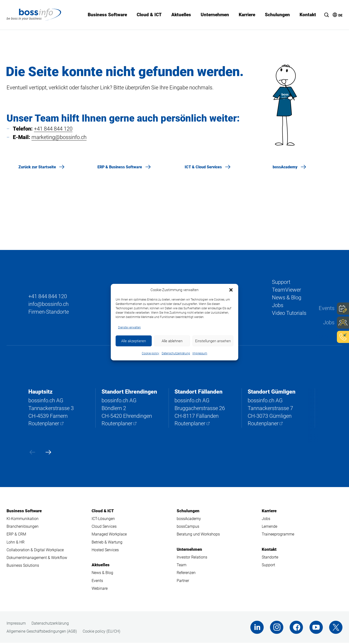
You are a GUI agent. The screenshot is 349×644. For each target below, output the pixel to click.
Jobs (329, 322)
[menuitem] (335, 13)
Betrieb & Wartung (107, 543)
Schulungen (188, 511)
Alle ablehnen (172, 341)
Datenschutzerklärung (176, 353)
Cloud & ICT (103, 511)
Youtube (316, 629)
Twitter (336, 629)
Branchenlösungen (23, 527)
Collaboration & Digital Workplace (35, 551)
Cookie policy (151, 353)
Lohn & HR (16, 543)
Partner (183, 582)
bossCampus (188, 527)
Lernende (270, 527)
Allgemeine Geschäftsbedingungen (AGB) (42, 632)
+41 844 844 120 (53, 129)
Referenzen (186, 574)
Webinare (100, 589)
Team (182, 566)
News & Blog (287, 298)
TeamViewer (286, 290)
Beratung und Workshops (198, 535)
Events (327, 308)
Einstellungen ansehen (213, 341)
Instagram (276, 629)
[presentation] (32, 453)
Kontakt (269, 550)
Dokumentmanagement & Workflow (37, 559)
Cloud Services (104, 527)
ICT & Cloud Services (203, 167)
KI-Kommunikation (23, 519)
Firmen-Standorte (49, 312)
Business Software (24, 511)
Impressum (200, 353)
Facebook (296, 629)
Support (325, 336)
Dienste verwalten (129, 327)
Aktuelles (101, 566)
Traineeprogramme (278, 535)
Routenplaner (44, 424)
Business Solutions (23, 566)
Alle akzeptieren (134, 341)
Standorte (270, 558)
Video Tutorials (289, 314)
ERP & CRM (16, 535)
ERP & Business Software (120, 167)
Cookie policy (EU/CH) (101, 632)
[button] (231, 290)
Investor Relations (192, 558)
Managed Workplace (109, 535)
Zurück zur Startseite (37, 167)
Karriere (269, 511)
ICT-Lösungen (103, 519)
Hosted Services (105, 551)
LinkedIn (256, 629)
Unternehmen (189, 550)
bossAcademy (285, 167)
